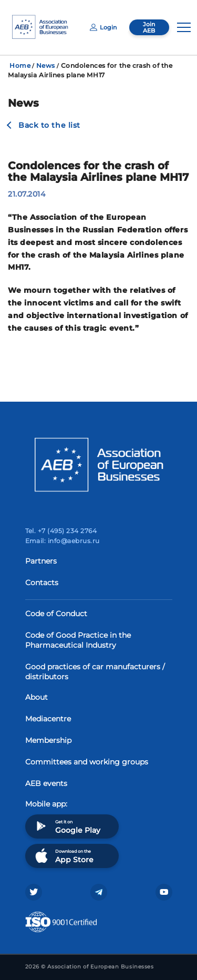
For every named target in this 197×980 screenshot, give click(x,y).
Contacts (42, 583)
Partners (41, 561)
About (37, 697)
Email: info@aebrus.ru (63, 541)
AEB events (46, 783)
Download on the (63, 856)
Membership (48, 740)
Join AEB (149, 27)
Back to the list (49, 125)
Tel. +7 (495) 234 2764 (61, 531)
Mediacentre (48, 719)
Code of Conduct (56, 614)
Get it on (67, 826)
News (46, 65)
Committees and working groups (87, 762)
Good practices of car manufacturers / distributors (95, 672)
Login (103, 27)
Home (20, 65)
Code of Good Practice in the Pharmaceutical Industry (78, 640)
